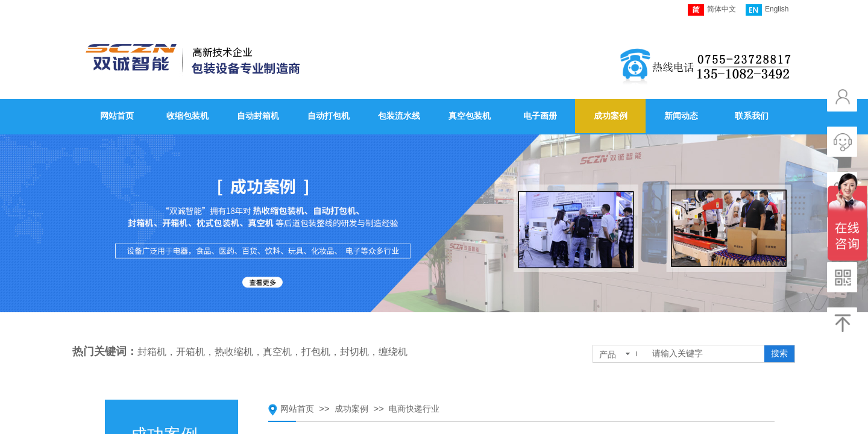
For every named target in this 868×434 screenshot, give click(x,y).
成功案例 (351, 409)
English (767, 10)
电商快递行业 (414, 409)
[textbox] (706, 354)
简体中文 (712, 10)
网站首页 (297, 409)
